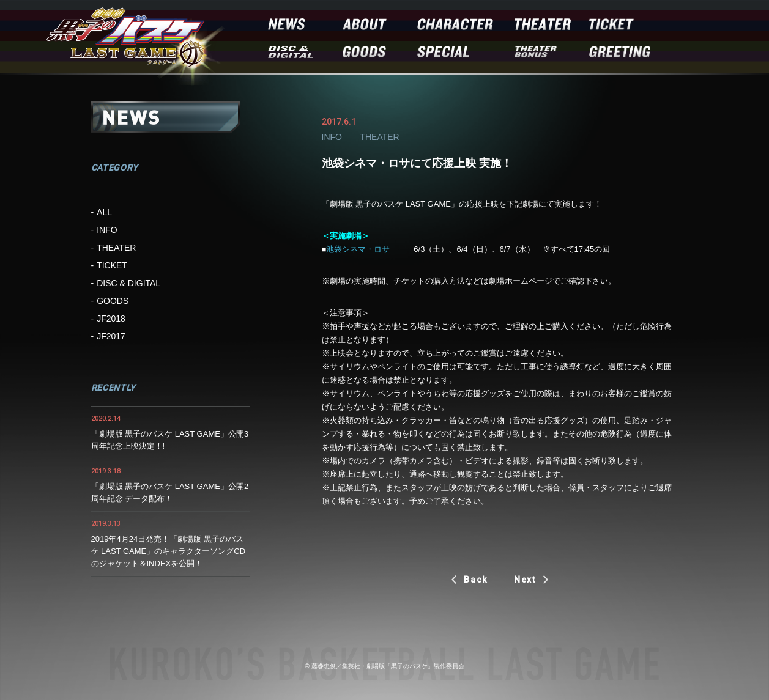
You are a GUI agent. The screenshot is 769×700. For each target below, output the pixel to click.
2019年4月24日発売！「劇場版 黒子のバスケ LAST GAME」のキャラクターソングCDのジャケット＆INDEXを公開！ (169, 551)
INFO (107, 230)
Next (525, 580)
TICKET (112, 265)
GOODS (113, 301)
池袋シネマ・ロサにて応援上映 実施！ (417, 163)
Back (476, 580)
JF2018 (111, 319)
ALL (104, 212)
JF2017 (111, 336)
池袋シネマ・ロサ (358, 249)
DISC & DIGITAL (128, 283)
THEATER (116, 248)
